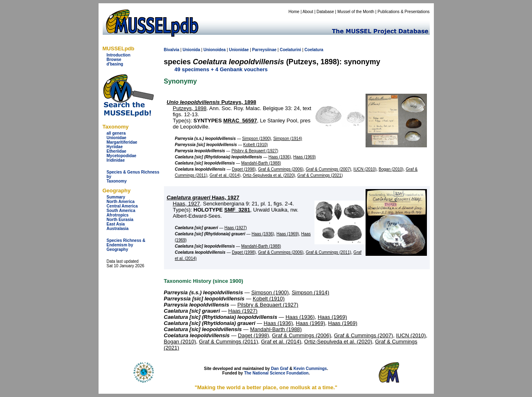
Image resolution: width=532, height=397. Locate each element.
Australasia (118, 229)
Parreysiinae (265, 50)
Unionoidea (214, 50)
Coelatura (314, 50)
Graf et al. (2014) (225, 175)
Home (294, 12)
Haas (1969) (304, 157)
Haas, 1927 (203, 197)
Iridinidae (116, 160)
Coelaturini (290, 50)
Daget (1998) (244, 169)
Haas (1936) (279, 157)
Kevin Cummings (310, 369)
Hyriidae (115, 147)
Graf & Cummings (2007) (329, 169)
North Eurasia (120, 220)
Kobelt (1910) (256, 145)
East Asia (116, 224)
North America (121, 202)
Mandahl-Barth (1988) (261, 163)
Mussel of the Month (356, 12)
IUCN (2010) (365, 169)
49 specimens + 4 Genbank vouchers (221, 69)
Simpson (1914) (288, 139)
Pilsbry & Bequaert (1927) (255, 151)
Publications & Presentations (403, 12)
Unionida (191, 50)
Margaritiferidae (122, 142)
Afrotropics (118, 215)
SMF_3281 (237, 210)
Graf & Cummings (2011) (329, 252)
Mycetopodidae (122, 156)
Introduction (119, 55)
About (308, 12)
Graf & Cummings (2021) (320, 175)
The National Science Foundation (276, 373)
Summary (116, 197)
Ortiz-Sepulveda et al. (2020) (269, 175)
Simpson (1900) (257, 139)
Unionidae (117, 138)
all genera (116, 133)
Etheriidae (117, 151)
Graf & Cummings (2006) (281, 169)
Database (325, 12)
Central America (122, 206)
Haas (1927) (236, 228)
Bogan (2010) (391, 169)
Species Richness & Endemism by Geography (126, 245)
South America (121, 211)
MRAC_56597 (240, 121)
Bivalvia (172, 50)
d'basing (115, 64)
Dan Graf (280, 369)
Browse (114, 60)
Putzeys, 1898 (212, 102)
